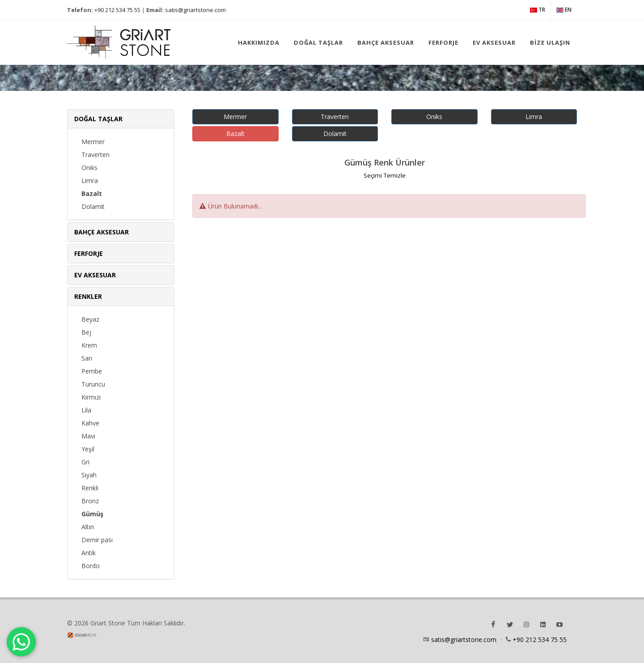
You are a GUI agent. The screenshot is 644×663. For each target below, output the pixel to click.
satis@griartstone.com (195, 10)
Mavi (88, 436)
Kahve (90, 423)
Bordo (91, 566)
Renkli (90, 488)
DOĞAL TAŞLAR (534, 77)
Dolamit (93, 206)
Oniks (89, 168)
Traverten (95, 155)
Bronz (90, 501)
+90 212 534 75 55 (117, 10)
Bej (86, 332)
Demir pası (97, 540)
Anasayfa (494, 77)
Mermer (93, 142)
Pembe (92, 371)
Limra (90, 181)
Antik (89, 553)
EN (564, 10)
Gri (85, 462)
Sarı (87, 358)
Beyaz (90, 319)
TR (538, 10)
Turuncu (93, 384)
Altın (88, 527)
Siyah (89, 475)
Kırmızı (91, 397)
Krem (89, 345)
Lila (86, 410)
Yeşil (88, 449)
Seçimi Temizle (385, 175)
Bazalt (569, 77)
